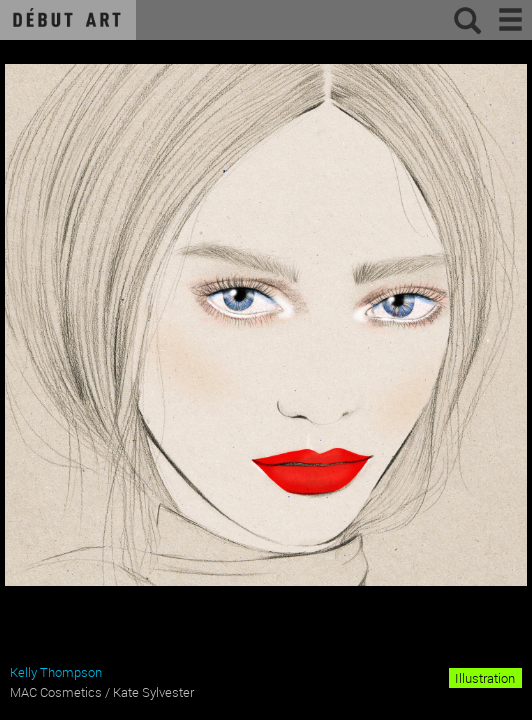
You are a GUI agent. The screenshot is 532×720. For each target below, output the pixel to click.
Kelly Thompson (56, 672)
